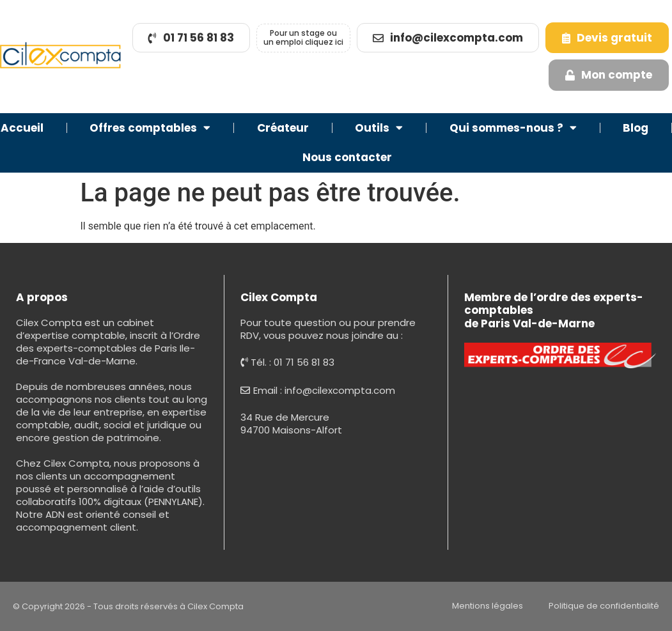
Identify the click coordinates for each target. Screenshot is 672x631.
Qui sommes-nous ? (513, 128)
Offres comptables (150, 128)
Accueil (22, 128)
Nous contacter (347, 157)
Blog (636, 128)
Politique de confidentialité (604, 606)
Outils (379, 128)
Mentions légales (488, 606)
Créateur (283, 128)
